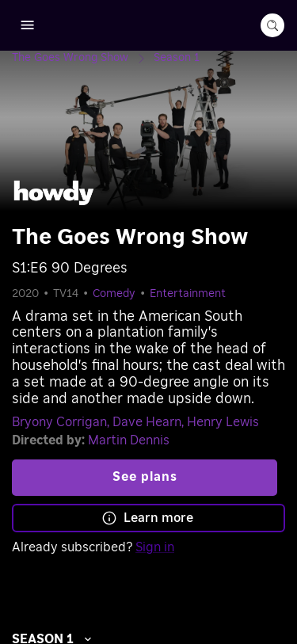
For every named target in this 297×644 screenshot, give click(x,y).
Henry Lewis (223, 422)
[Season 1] (177, 58)
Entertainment (188, 294)
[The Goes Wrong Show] (83, 58)
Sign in (155, 547)
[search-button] (272, 25)
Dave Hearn (147, 422)
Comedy (114, 294)
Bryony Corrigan (59, 422)
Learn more (147, 518)
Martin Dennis (129, 440)
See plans (145, 477)
